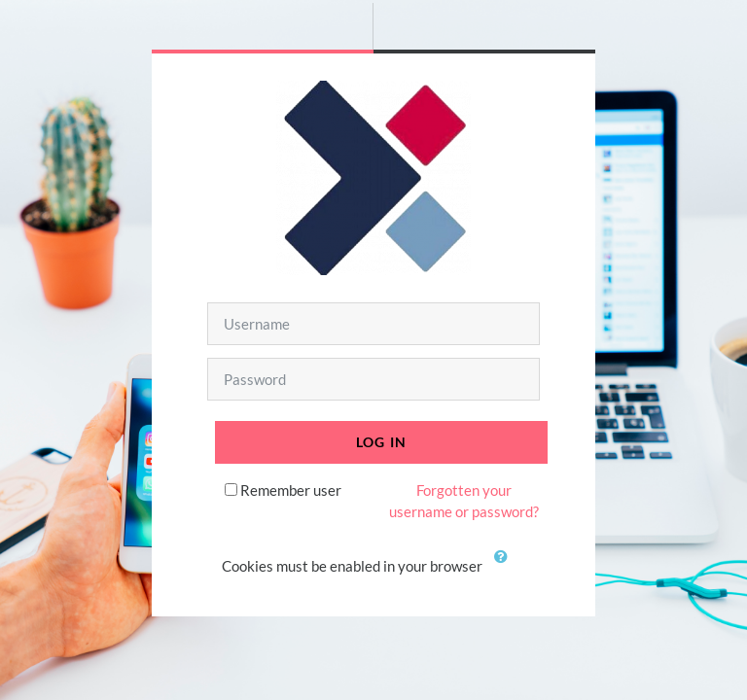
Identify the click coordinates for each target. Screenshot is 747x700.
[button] (505, 568)
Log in (382, 442)
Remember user (291, 490)
